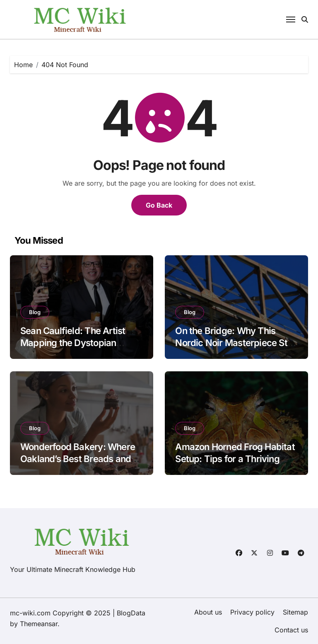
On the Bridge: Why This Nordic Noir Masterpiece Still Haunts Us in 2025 (234, 343)
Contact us (291, 630)
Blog (35, 312)
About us (208, 612)
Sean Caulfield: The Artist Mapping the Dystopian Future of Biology (73, 343)
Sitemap (295, 612)
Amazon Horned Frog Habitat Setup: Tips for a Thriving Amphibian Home (235, 459)
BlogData (131, 613)
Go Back (159, 205)
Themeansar (39, 624)
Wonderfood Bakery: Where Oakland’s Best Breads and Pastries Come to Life (78, 459)
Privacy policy (252, 612)
